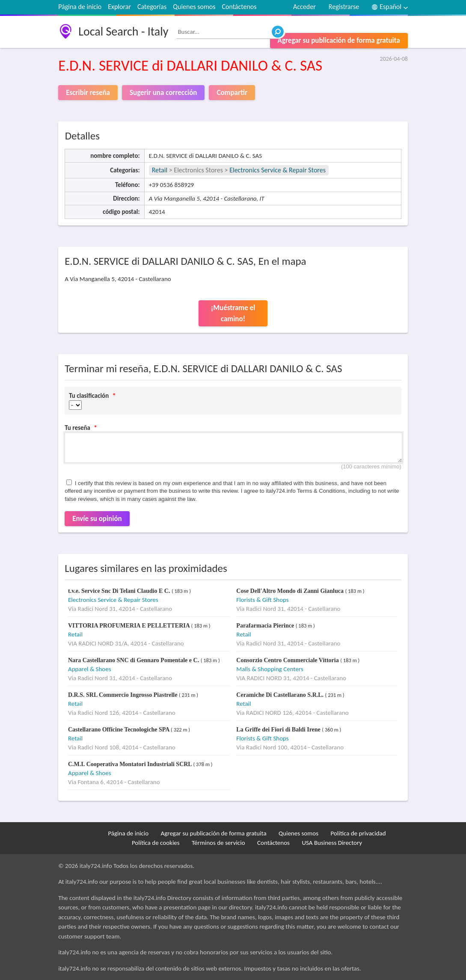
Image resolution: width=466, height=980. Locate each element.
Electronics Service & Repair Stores (278, 170)
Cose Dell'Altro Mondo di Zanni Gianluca (291, 591)
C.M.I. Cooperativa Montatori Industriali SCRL (131, 764)
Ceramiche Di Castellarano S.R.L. (280, 695)
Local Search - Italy (123, 31)
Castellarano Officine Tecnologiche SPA (119, 730)
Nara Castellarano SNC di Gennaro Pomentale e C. (134, 660)
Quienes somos (194, 7)
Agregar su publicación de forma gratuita (339, 40)
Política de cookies (156, 843)
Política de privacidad (358, 833)
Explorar (119, 7)
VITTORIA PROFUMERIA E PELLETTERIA (130, 626)
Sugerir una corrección (163, 93)
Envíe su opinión (97, 519)
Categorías (152, 7)
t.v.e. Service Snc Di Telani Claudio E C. (120, 591)
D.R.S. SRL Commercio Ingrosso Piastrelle (123, 695)
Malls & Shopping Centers (270, 669)
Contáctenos (239, 7)
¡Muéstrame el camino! (233, 313)
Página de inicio (80, 7)
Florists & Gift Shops (262, 600)
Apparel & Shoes (90, 669)
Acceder (304, 7)
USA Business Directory (332, 843)
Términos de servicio (218, 843)
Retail (160, 170)
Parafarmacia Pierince (266, 626)
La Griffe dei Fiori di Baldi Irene (279, 730)
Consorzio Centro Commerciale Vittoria (288, 660)
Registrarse (344, 7)
